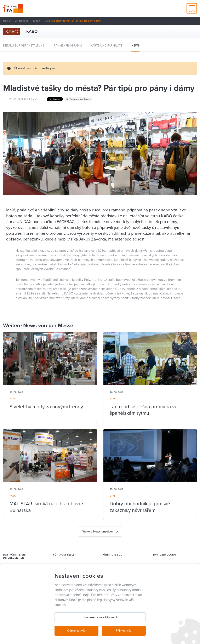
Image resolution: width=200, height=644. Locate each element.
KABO (36, 21)
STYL (12, 399)
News (135, 46)
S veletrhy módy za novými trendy (46, 407)
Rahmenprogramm (68, 46)
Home (7, 21)
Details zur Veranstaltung (24, 46)
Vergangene (22, 21)
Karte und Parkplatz (107, 46)
